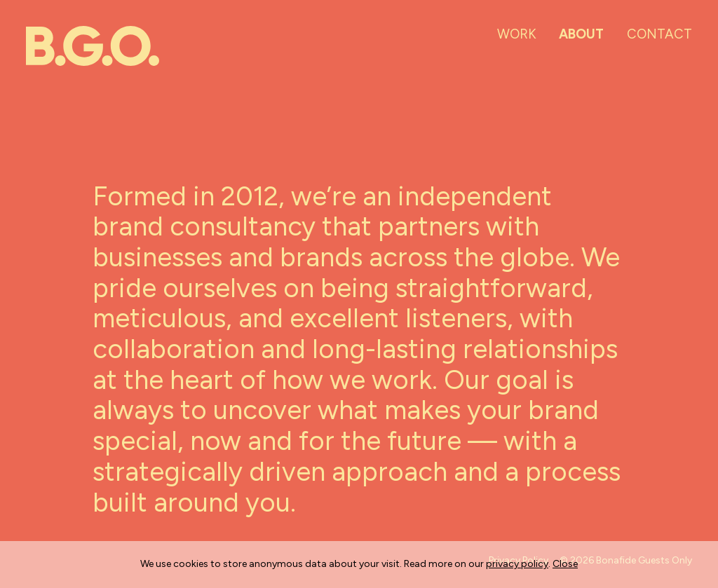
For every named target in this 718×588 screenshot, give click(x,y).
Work (517, 34)
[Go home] (93, 46)
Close (565, 564)
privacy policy (517, 564)
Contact (659, 34)
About (581, 34)
